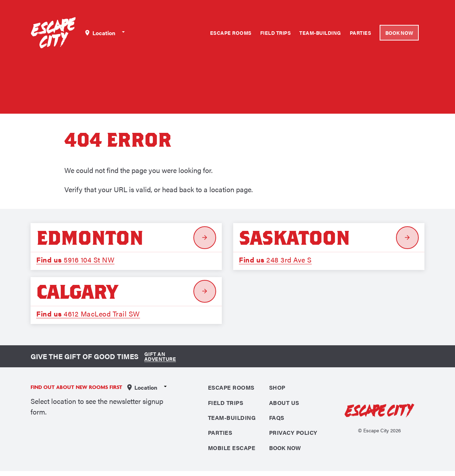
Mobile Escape (232, 452)
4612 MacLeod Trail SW (88, 315)
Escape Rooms (231, 33)
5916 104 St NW (75, 260)
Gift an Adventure (159, 359)
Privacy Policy (293, 437)
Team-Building (320, 33)
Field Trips (276, 33)
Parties (361, 33)
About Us (284, 405)
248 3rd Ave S (275, 260)
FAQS (277, 421)
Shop (277, 390)
